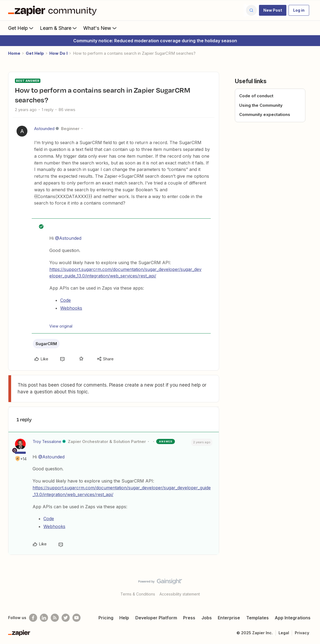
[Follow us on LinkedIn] (44, 618)
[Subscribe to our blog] (55, 618)
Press (189, 618)
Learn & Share (59, 28)
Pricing (106, 618)
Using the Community (261, 105)
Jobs (207, 618)
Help (124, 618)
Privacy (302, 633)
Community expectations (265, 114)
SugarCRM (46, 344)
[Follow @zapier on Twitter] (66, 618)
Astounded (44, 129)
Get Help (21, 28)
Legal (284, 633)
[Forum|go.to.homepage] (54, 10)
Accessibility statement (180, 594)
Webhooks (71, 308)
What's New (100, 28)
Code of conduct (256, 96)
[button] (273, 10)
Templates (257, 618)
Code (65, 300)
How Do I (58, 53)
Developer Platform (156, 618)
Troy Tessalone (47, 441)
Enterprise (229, 618)
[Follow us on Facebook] (33, 618)
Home (14, 53)
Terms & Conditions (138, 594)
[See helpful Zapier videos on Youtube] (76, 618)
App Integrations (293, 618)
